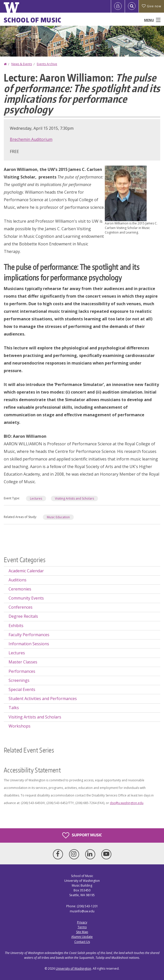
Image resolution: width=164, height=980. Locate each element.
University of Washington (73, 969)
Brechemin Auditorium (31, 139)
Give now (151, 6)
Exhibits (16, 626)
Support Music (82, 835)
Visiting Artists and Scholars (74, 498)
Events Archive (47, 64)
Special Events (22, 689)
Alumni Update (82, 937)
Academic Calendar (26, 571)
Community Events (26, 598)
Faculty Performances (29, 635)
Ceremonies (20, 589)
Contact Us (82, 942)
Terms (82, 927)
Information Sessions (29, 644)
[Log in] (118, 6)
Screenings (19, 680)
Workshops (20, 726)
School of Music (33, 20)
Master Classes (23, 662)
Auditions (18, 580)
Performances (22, 671)
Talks (14, 708)
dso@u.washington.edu (127, 803)
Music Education (58, 517)
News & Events (22, 64)
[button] (126, 193)
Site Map (82, 932)
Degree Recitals (23, 616)
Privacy (82, 922)
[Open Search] (132, 6)
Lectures (36, 498)
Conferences (21, 607)
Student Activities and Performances (43, 699)
